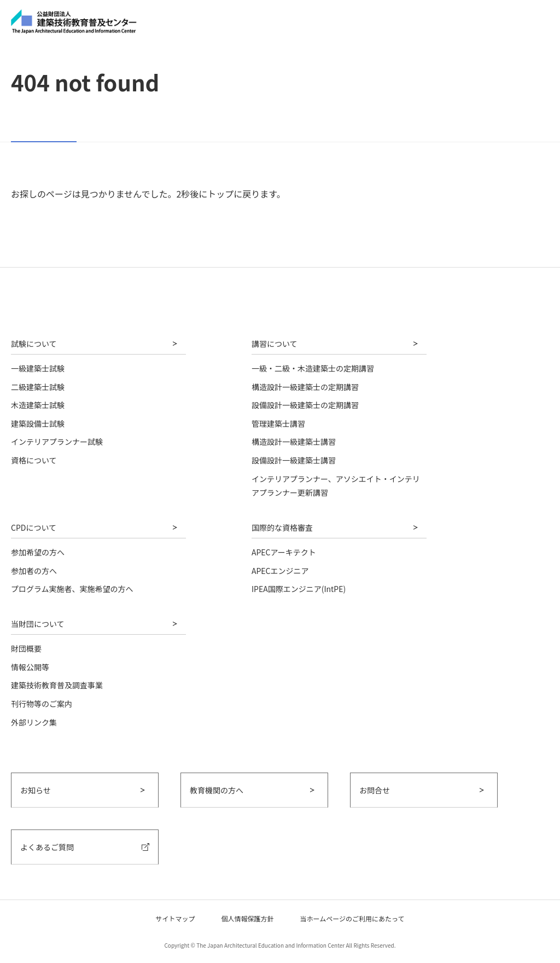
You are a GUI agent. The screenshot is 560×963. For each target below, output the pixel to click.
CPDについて (34, 527)
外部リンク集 (34, 722)
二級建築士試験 (38, 387)
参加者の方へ (34, 571)
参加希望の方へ (38, 552)
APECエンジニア (280, 571)
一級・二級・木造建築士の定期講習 (313, 368)
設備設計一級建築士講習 (294, 460)
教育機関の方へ (217, 790)
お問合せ (375, 790)
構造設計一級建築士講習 (294, 442)
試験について (34, 344)
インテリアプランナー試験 (57, 442)
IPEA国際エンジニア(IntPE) (299, 589)
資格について (34, 460)
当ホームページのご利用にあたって (352, 918)
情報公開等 (30, 667)
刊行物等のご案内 (42, 704)
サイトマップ (176, 918)
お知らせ (36, 790)
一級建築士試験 (38, 368)
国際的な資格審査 (282, 527)
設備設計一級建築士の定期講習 (305, 405)
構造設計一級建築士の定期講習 (305, 387)
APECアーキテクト (284, 552)
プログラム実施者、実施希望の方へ (72, 589)
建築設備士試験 (38, 424)
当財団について (38, 624)
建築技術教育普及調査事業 (57, 685)
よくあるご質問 (47, 847)
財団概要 (26, 648)
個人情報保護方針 (248, 918)
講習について (275, 344)
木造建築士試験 (38, 405)
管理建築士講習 (278, 424)
